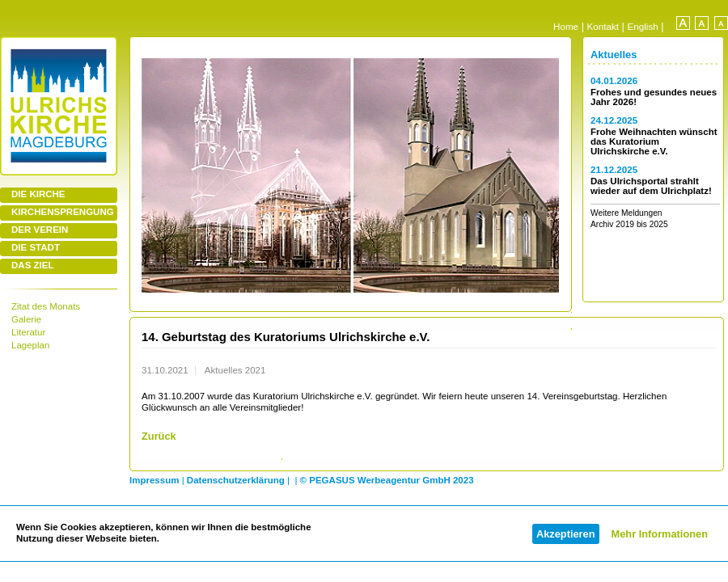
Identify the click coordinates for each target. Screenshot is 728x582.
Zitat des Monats (46, 306)
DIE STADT (36, 247)
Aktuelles (614, 55)
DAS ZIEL (32, 265)
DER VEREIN (40, 230)
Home (566, 26)
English (643, 26)
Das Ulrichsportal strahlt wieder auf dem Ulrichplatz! (651, 186)
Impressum (154, 480)
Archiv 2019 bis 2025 (629, 224)
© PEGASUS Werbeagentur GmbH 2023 (387, 480)
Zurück (159, 436)
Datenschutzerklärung (236, 480)
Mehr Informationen (660, 534)
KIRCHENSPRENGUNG (63, 212)
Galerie (26, 319)
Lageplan (30, 345)
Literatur (28, 332)
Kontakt (603, 26)
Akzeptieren (566, 534)
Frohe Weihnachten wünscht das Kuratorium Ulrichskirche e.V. (654, 141)
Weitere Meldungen (626, 213)
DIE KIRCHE (38, 194)
